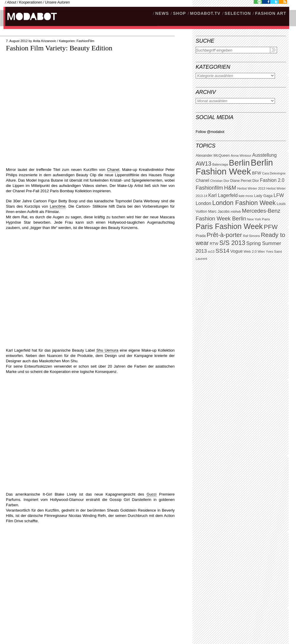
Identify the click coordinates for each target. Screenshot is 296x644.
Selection (238, 13)
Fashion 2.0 (272, 180)
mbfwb (236, 212)
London (203, 203)
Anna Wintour (241, 156)
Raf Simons (251, 236)
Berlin (239, 163)
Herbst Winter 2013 (251, 188)
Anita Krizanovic (45, 41)
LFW (279, 195)
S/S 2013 (232, 243)
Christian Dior (220, 181)
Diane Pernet (241, 181)
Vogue (237, 251)
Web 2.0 (250, 251)
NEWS (162, 13)
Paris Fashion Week (229, 226)
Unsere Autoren (57, 2)
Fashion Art (271, 13)
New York (254, 219)
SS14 (222, 251)
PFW (271, 227)
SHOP (179, 13)
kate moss (246, 196)
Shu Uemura (107, 350)
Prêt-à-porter (224, 235)
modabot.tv (205, 13)
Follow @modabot (210, 132)
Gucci (151, 494)
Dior (256, 181)
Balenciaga (220, 164)
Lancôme (58, 206)
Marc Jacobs (219, 211)
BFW (256, 173)
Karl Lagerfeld (223, 195)
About (11, 2)
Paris (266, 219)
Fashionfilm (209, 188)
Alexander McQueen (213, 156)
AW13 (203, 164)
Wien (261, 251)
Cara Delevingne (274, 173)
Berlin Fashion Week (234, 167)
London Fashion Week (244, 203)
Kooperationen (30, 2)
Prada (201, 236)
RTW (214, 244)
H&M (230, 188)
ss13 (211, 251)
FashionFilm (86, 41)
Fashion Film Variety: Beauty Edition (59, 48)
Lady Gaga (263, 196)
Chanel (202, 180)
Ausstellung (264, 155)
